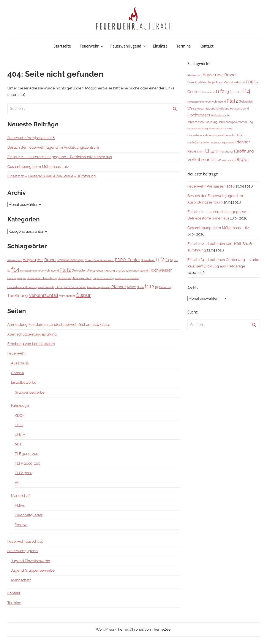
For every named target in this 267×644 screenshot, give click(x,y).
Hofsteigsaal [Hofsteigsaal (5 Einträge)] (15, 278)
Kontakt (206, 46)
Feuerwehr (92, 46)
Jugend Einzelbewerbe (31, 561)
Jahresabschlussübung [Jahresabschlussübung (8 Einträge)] (42, 278)
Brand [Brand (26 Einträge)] (50, 260)
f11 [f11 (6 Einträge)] (9, 271)
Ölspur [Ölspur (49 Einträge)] (83, 295)
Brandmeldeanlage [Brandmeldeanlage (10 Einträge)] (70, 260)
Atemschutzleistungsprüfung (32, 334)
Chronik (18, 373)
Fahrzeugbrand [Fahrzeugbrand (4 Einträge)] (28, 271)
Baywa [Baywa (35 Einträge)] (29, 260)
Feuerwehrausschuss (25, 541)
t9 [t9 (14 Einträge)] (156, 287)
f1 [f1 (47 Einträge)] (158, 260)
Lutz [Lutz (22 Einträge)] (59, 287)
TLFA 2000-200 (27, 463)
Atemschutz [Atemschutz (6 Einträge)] (15, 260)
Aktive (20, 506)
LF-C (19, 425)
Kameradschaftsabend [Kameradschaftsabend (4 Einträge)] (127, 278)
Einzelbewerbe (24, 382)
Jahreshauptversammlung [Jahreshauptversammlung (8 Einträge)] (75, 278)
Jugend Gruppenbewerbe (33, 570)
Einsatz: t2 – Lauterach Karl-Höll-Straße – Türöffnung (52, 176)
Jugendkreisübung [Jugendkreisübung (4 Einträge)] (103, 278)
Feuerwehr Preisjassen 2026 (31, 138)
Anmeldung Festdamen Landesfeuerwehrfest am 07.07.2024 (58, 324)
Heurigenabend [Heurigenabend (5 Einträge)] (139, 271)
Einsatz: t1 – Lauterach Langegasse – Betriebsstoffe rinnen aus (60, 157)
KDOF (20, 415)
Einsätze (160, 46)
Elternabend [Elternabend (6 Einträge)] (148, 260)
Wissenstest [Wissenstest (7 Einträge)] (67, 296)
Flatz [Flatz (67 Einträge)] (65, 270)
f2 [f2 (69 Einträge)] (163, 259)
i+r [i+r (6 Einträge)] (25, 278)
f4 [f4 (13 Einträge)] (171, 260)
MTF (18, 444)
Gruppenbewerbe (30, 392)
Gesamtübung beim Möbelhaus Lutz (38, 167)
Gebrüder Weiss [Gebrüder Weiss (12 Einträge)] (84, 270)
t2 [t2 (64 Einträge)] (152, 286)
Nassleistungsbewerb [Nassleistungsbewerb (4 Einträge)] (99, 287)
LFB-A (20, 434)
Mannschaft (21, 496)
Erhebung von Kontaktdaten (31, 344)
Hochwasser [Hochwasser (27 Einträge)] (160, 270)
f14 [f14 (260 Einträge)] (15, 269)
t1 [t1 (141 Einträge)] (147, 286)
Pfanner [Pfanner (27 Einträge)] (119, 287)
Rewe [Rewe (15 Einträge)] (131, 287)
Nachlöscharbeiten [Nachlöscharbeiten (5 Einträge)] (75, 287)
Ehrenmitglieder (29, 515)
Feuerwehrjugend (128, 46)
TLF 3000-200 (26, 454)
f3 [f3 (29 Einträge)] (167, 260)
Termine (184, 46)
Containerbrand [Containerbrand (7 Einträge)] (104, 260)
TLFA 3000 (24, 473)
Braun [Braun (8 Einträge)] (89, 260)
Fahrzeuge (20, 405)
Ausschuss (20, 363)
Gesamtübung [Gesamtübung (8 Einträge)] (106, 270)
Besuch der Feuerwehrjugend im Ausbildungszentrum (53, 147)
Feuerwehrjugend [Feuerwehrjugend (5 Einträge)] (48, 271)
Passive (21, 525)
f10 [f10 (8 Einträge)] (176, 260)
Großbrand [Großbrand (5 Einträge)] (122, 271)
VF (17, 482)
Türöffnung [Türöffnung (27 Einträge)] (18, 295)
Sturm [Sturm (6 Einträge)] (140, 287)
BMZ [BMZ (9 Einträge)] (40, 260)
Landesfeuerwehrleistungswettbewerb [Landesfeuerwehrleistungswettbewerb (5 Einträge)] (31, 287)
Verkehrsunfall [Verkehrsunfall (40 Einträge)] (43, 295)
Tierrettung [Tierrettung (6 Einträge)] (165, 287)
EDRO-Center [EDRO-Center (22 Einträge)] (127, 260)
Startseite (62, 46)
